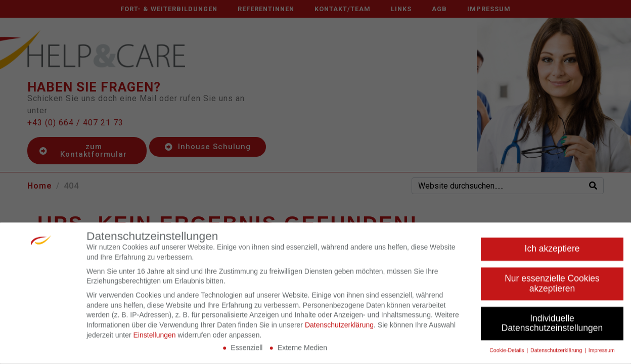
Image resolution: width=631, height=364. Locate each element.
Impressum (602, 353)
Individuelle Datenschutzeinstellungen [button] (552, 326)
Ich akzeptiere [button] (552, 252)
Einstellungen (155, 338)
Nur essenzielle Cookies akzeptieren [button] (552, 287)
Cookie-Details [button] (507, 353)
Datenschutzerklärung (339, 328)
